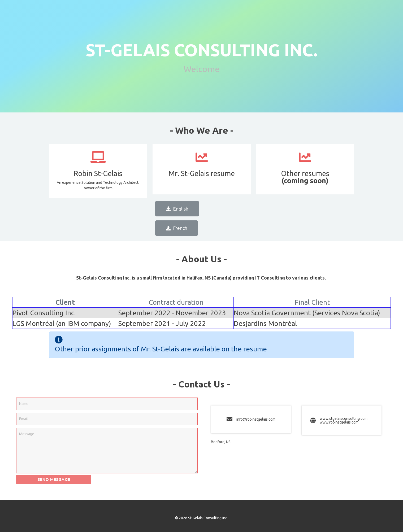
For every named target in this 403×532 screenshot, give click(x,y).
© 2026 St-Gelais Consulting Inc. (201, 518)
